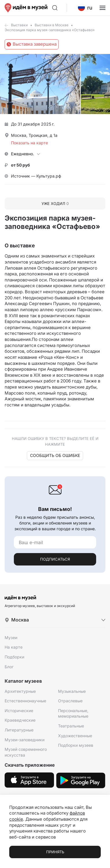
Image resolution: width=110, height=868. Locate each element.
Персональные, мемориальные (73, 713)
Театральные (71, 726)
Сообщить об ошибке (55, 455)
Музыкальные (72, 691)
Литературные (19, 730)
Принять (55, 852)
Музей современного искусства (26, 752)
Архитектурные (20, 691)
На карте (14, 647)
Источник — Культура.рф (36, 176)
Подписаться (55, 559)
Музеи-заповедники (25, 740)
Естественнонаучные (25, 701)
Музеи (11, 638)
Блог (9, 667)
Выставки (19, 25)
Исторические (19, 711)
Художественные (75, 736)
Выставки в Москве (52, 25)
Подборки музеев (76, 745)
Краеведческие (20, 720)
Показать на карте (29, 143)
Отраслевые (70, 701)
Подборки (14, 657)
